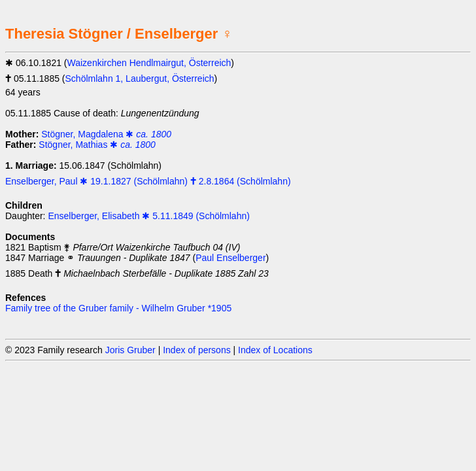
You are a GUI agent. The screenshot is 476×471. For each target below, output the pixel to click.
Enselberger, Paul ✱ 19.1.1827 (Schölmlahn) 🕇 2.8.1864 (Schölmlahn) (148, 181)
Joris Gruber (130, 350)
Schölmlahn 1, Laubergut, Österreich (140, 78)
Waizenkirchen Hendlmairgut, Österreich (149, 63)
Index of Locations (275, 350)
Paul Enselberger (230, 258)
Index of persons (197, 350)
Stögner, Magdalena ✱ (106, 134)
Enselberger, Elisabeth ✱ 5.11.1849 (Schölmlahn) (149, 216)
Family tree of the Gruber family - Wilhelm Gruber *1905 (118, 308)
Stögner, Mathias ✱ (97, 145)
